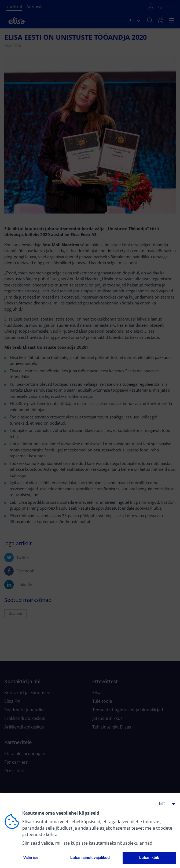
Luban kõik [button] (149, 858)
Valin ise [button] (31, 858)
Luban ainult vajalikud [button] (90, 858)
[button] (165, 803)
